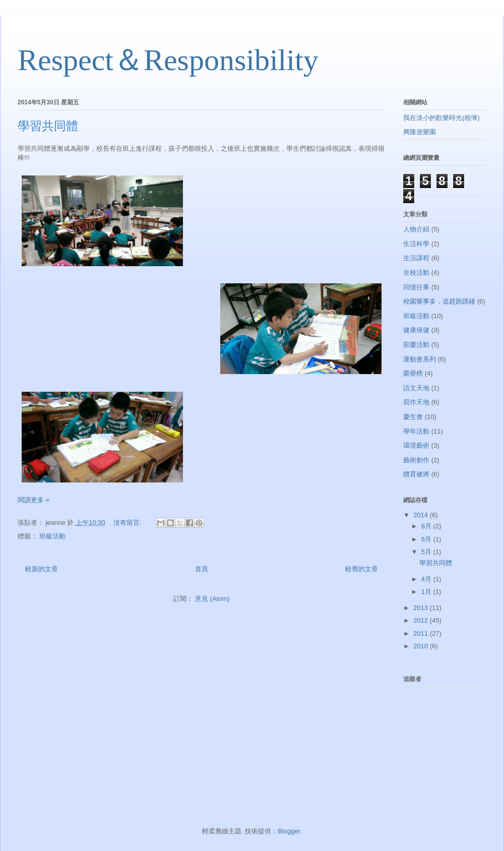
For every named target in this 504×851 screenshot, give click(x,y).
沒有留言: (128, 523)
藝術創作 (416, 460)
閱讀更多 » (34, 500)
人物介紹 (416, 229)
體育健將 (416, 474)
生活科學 (416, 244)
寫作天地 (416, 402)
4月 (427, 579)
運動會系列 (420, 359)
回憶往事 (416, 287)
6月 (427, 539)
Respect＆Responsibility (168, 60)
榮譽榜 (413, 373)
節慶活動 (416, 345)
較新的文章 (42, 569)
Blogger (289, 831)
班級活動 (52, 536)
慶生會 (413, 417)
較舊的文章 (362, 569)
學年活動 (416, 431)
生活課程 (416, 258)
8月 (427, 526)
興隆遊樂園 (420, 132)
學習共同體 (48, 126)
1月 (427, 592)
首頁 (202, 569)
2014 (422, 515)
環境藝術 (416, 445)
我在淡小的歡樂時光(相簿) (442, 118)
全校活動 (416, 272)
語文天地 (416, 388)
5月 (427, 552)
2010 (422, 646)
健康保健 (416, 330)
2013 (422, 608)
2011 (422, 633)
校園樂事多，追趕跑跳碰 (439, 301)
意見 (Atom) (212, 599)
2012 (422, 620)
